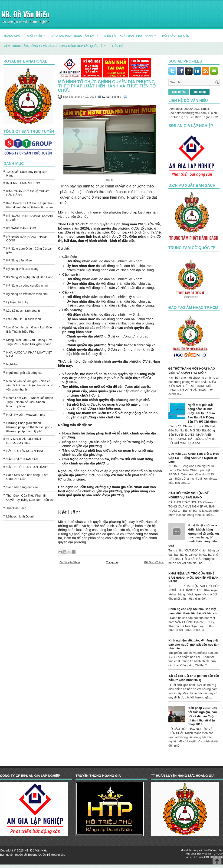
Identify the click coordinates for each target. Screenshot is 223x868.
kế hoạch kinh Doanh (20, 516)
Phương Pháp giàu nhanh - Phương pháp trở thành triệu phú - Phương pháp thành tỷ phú (29, 427)
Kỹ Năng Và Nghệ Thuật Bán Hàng (30, 277)
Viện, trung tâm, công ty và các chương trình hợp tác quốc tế (56, 44)
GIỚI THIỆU (38, 34)
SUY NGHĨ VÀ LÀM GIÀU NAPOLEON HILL (24, 441)
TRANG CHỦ (12, 36)
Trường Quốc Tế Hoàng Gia (46, 855)
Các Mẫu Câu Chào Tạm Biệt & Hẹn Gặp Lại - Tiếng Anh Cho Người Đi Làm (194, 458)
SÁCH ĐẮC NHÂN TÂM (22, 459)
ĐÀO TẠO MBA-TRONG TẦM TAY (76, 34)
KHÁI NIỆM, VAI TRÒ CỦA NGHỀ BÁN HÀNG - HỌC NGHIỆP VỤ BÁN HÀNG (193, 577)
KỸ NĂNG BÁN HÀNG (21, 228)
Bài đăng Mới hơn (70, 562)
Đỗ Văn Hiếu (216, 850)
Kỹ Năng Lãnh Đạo (19, 260)
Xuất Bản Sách (16, 508)
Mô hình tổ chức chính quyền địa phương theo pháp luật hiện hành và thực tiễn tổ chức (107, 86)
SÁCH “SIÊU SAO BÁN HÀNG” (27, 467)
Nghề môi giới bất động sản (25, 373)
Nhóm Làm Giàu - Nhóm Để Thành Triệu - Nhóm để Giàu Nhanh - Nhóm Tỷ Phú (30, 402)
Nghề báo (13, 364)
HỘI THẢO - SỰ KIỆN (176, 36)
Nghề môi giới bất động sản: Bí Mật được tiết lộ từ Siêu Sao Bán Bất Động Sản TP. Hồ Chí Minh (202, 413)
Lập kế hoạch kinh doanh (23, 311)
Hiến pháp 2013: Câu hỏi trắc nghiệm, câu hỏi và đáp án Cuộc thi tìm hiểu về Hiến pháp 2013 (202, 716)
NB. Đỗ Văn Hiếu (25, 14)
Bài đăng (200, 92)
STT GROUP (216, 854)
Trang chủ (112, 562)
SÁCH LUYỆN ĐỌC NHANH (25, 451)
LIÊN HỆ (117, 46)
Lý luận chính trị (17, 302)
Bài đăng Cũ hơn (154, 562)
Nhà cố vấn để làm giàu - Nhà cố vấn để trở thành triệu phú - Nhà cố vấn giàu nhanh (30, 385)
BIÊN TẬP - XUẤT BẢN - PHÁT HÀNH (131, 34)
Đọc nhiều (179, 92)
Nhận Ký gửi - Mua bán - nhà (26, 415)
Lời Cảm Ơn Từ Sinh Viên (24, 319)
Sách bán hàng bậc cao (22, 487)
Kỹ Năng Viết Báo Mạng (22, 269)
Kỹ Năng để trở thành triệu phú (27, 294)
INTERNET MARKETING (23, 183)
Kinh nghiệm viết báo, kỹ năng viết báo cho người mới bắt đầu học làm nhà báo (194, 644)
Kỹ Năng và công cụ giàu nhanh (28, 285)
